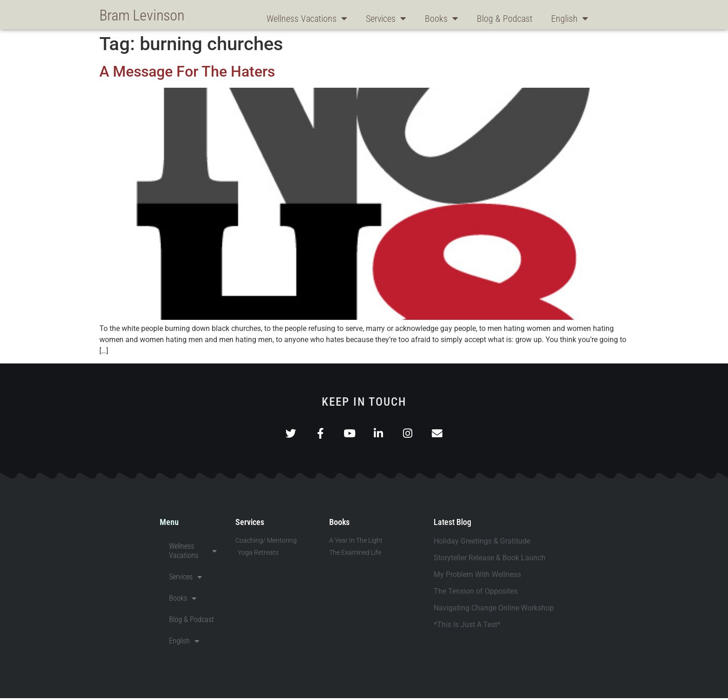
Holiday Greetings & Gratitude (482, 543)
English (570, 19)
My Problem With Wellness (477, 576)
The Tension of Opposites (476, 593)
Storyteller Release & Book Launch (490, 560)
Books (442, 19)
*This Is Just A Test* (467, 626)
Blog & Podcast (505, 19)
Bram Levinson (142, 15)
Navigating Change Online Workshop (494, 610)
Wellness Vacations (307, 19)
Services (386, 19)
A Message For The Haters (187, 71)
